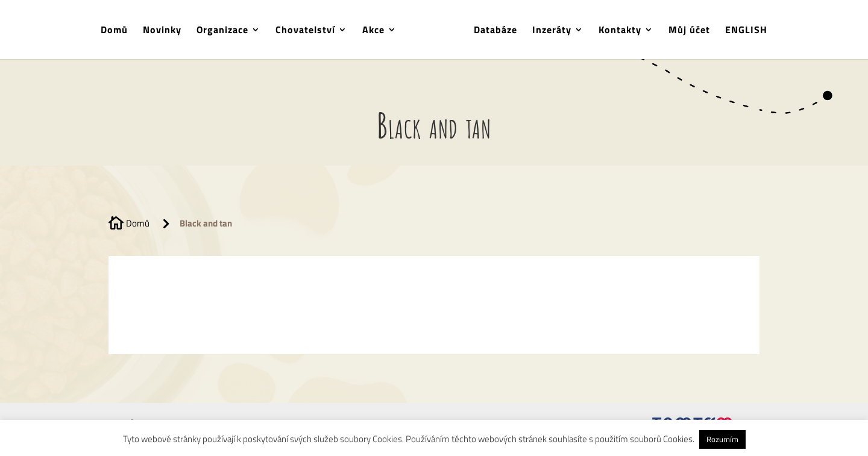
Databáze (495, 31)
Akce (373, 31)
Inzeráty (552, 31)
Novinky (162, 31)
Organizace (222, 31)
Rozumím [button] (722, 439)
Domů (114, 31)
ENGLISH (746, 31)
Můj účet (689, 31)
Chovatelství (305, 31)
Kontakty (620, 31)
